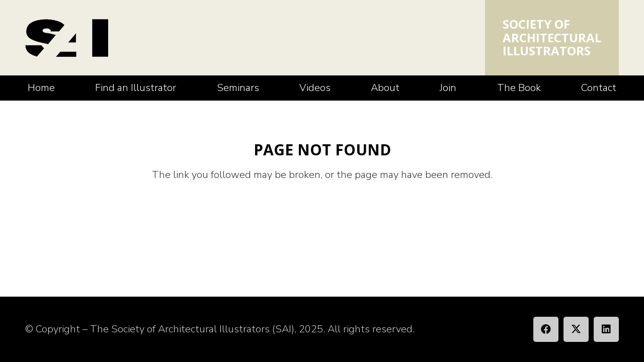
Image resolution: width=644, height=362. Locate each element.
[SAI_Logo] (67, 38)
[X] (576, 329)
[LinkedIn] (606, 329)
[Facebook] (546, 329)
